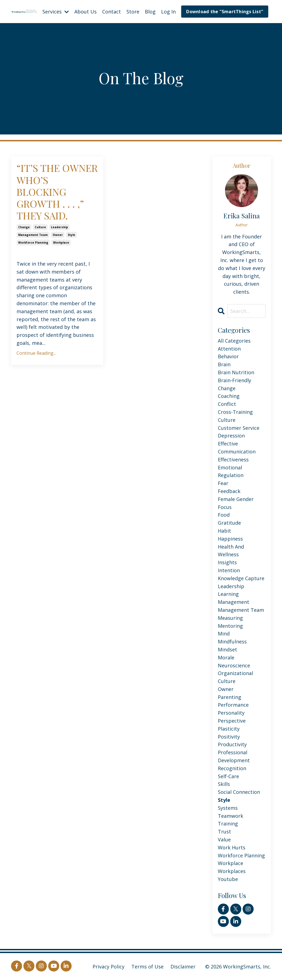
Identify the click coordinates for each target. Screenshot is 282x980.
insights (227, 562)
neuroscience (234, 665)
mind (224, 634)
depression (231, 436)
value (224, 839)
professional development (234, 756)
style (71, 235)
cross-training (235, 412)
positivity (229, 737)
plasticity (229, 729)
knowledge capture (241, 578)
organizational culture (235, 677)
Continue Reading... (36, 353)
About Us (86, 12)
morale (226, 657)
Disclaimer (183, 967)
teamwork (231, 816)
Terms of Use (147, 967)
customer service (239, 428)
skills (224, 784)
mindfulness (232, 642)
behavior (228, 356)
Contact (112, 12)
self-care (228, 776)
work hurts (232, 847)
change (24, 227)
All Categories (234, 341)
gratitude (229, 523)
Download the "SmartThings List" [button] (225, 12)
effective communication (237, 448)
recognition (232, 768)
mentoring (230, 626)
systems (228, 808)
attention (229, 349)
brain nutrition (236, 372)
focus (225, 507)
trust (224, 832)
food (224, 515)
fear (223, 483)
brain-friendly (234, 380)
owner (58, 235)
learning (228, 594)
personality (231, 713)
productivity (232, 744)
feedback (229, 491)
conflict (227, 404)
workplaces (232, 871)
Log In (168, 12)
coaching (229, 396)
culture (40, 227)
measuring (230, 618)
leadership (59, 227)
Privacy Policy (109, 967)
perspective (232, 721)
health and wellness (231, 551)
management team (33, 235)
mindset (227, 649)
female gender (236, 499)
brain (224, 364)
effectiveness (233, 459)
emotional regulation (231, 471)
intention (229, 570)
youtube (228, 879)
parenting (230, 697)
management (234, 602)
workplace (61, 243)
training (228, 824)
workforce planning (33, 243)
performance (233, 705)
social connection (239, 792)
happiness (230, 539)
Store (133, 12)
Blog (150, 12)
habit (224, 531)
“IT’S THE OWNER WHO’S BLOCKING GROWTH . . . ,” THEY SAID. (57, 192)
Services (56, 12)
